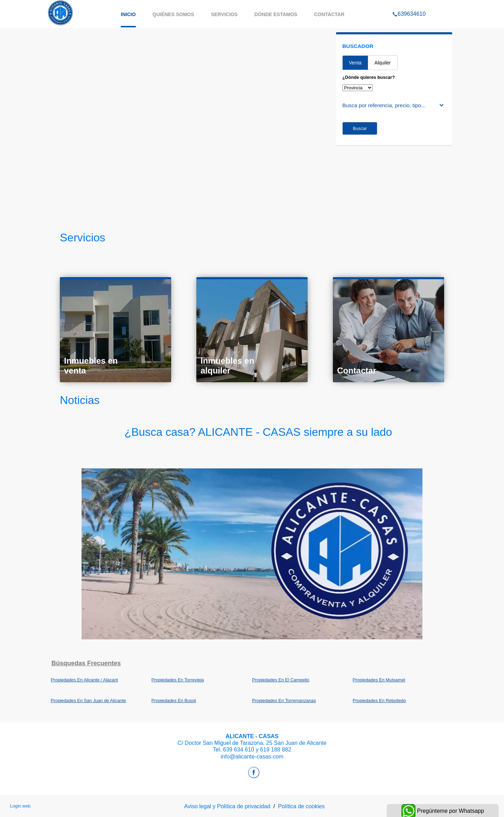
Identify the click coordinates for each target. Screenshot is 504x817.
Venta (355, 63)
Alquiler (383, 63)
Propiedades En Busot (174, 701)
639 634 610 (239, 750)
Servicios (224, 14)
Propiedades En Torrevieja (178, 680)
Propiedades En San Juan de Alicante (88, 701)
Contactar (329, 14)
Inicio (128, 14)
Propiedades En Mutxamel (379, 680)
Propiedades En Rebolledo (379, 701)
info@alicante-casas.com (252, 757)
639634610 (409, 5)
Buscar (360, 128)
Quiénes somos (173, 14)
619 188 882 (276, 750)
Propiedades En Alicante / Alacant (84, 680)
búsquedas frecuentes (86, 663)
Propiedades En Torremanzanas (284, 701)
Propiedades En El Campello (281, 680)
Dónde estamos (276, 14)
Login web (20, 806)
